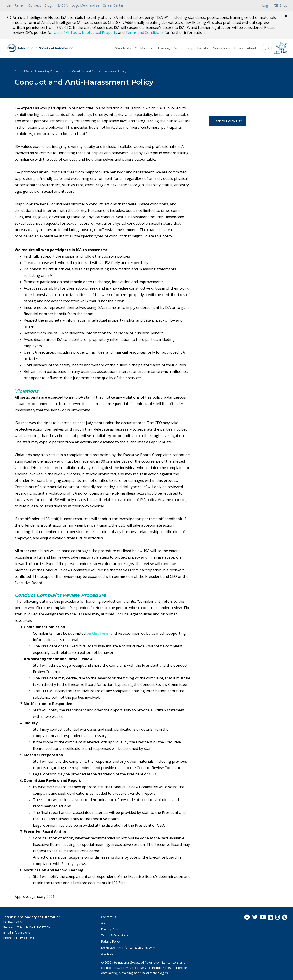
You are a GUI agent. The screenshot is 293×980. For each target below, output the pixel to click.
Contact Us (109, 917)
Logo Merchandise (85, 5)
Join (8, 5)
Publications (221, 48)
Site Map (107, 953)
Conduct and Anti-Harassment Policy (99, 71)
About (252, 48)
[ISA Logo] (41, 48)
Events (203, 48)
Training (164, 48)
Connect (35, 5)
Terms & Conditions (115, 935)
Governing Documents (51, 71)
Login (266, 5)
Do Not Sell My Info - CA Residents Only (128, 948)
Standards (123, 48)
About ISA (22, 71)
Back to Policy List (228, 121)
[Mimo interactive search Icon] (281, 48)
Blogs (49, 5)
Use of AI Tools (67, 32)
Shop (281, 5)
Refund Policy (111, 941)
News (239, 48)
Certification (144, 48)
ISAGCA (62, 5)
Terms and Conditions (144, 32)
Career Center (113, 5)
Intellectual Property (100, 32)
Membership (183, 48)
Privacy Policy (111, 929)
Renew (20, 5)
